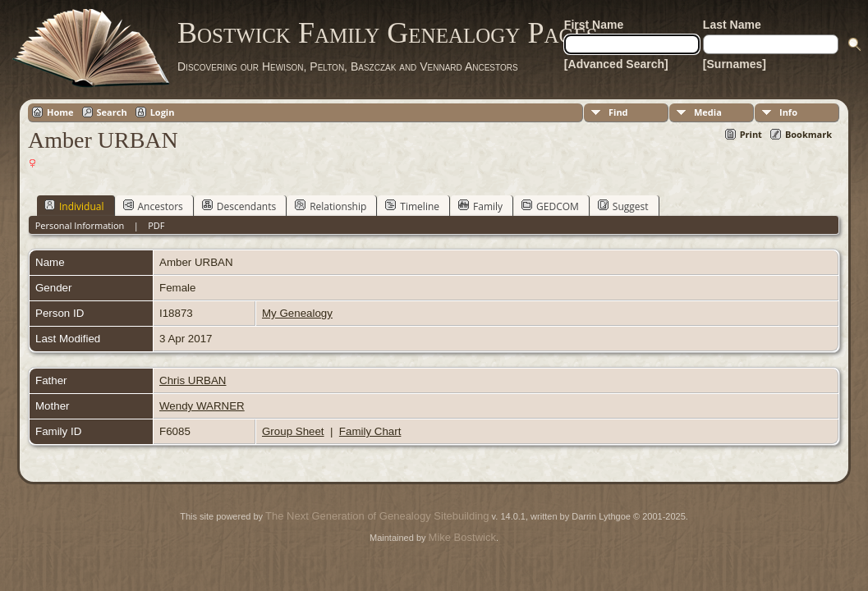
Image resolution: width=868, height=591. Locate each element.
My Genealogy (297, 313)
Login (163, 112)
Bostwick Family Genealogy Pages (388, 33)
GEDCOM (550, 206)
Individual (74, 206)
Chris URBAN (193, 380)
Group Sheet (293, 431)
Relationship (331, 206)
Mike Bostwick (462, 537)
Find (618, 112)
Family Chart (370, 431)
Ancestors (153, 206)
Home (60, 112)
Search (112, 112)
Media (708, 112)
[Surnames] (735, 64)
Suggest (623, 206)
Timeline (412, 206)
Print (751, 134)
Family (480, 206)
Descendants (239, 206)
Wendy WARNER (202, 406)
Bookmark (808, 134)
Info (788, 112)
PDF (156, 225)
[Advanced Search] (616, 64)
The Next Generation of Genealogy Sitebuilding (377, 516)
